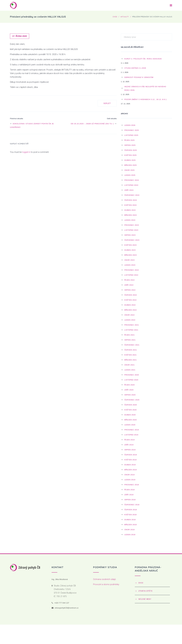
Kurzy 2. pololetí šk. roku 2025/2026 (143, 59)
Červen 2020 (131, 405)
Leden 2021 (130, 370)
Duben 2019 (130, 465)
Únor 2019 (130, 475)
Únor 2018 (130, 530)
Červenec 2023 (132, 240)
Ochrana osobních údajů (104, 579)
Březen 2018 (131, 525)
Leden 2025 (130, 175)
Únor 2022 (130, 315)
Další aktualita (112, 119)
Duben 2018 (130, 520)
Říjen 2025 (130, 140)
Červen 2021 (131, 350)
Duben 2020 (130, 415)
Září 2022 (129, 285)
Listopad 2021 (131, 330)
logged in (26, 152)
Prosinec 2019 (132, 430)
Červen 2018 (131, 510)
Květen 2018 (131, 515)
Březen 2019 (131, 470)
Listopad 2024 (131, 185)
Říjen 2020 (130, 385)
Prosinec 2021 (132, 325)
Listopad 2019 (131, 435)
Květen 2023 (131, 245)
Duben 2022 (130, 305)
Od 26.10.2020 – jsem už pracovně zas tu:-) (94, 124)
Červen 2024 (131, 200)
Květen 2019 (131, 460)
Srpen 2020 (130, 395)
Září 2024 (129, 190)
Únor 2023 (130, 260)
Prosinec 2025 (132, 130)
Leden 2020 (130, 425)
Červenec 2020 (132, 400)
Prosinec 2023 (132, 225)
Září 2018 (129, 495)
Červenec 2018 (132, 505)
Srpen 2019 (130, 450)
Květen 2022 (131, 300)
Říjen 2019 (130, 440)
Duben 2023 (130, 250)
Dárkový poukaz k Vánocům (139, 77)
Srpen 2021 (130, 340)
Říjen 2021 (130, 335)
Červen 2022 (131, 295)
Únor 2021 (130, 365)
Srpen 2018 (130, 500)
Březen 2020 (131, 420)
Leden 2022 (130, 320)
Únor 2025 (130, 170)
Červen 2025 (131, 150)
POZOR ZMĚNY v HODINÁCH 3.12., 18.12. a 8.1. (146, 99)
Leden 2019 (130, 480)
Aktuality (125, 17)
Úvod (115, 17)
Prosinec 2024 (132, 180)
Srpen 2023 (130, 235)
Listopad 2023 (131, 230)
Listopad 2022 (131, 275)
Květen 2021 (131, 355)
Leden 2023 (130, 265)
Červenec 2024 (132, 195)
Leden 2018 (130, 535)
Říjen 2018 (130, 490)
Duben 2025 (130, 160)
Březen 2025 (131, 165)
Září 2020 (129, 390)
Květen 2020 (131, 410)
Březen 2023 (131, 255)
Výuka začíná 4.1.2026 (135, 68)
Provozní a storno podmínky (106, 584)
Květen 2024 (131, 205)
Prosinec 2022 (132, 270)
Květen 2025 (131, 155)
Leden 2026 (130, 125)
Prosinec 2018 (132, 485)
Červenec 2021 (132, 345)
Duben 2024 (130, 210)
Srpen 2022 (130, 290)
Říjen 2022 (130, 280)
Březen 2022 (131, 310)
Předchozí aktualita (16, 119)
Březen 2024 (131, 215)
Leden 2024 (130, 220)
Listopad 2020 (131, 380)
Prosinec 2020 (132, 375)
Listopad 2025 (131, 135)
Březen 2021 (131, 360)
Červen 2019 (131, 455)
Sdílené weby (145, 599)
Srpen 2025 (130, 145)
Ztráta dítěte (145, 591)
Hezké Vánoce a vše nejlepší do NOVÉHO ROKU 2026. (145, 88)
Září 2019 (129, 445)
